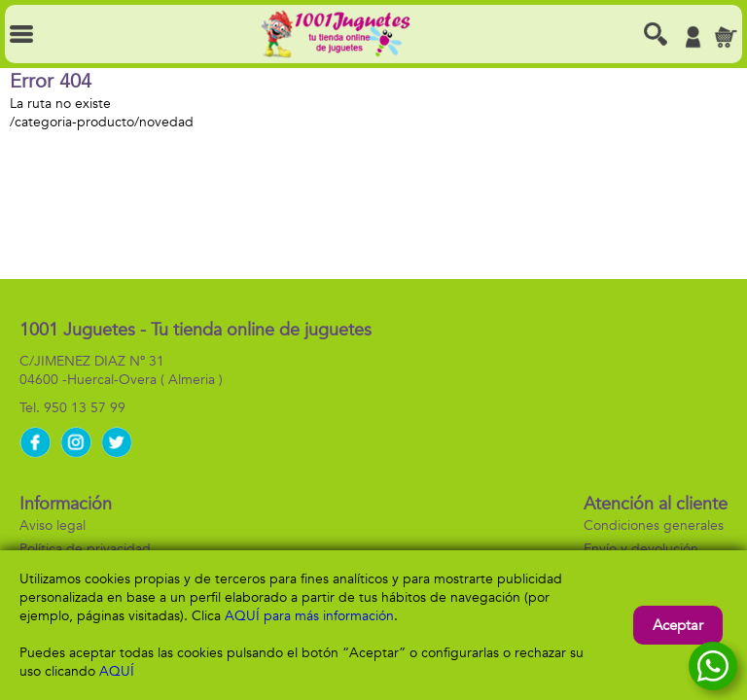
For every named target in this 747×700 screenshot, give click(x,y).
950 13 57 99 (85, 408)
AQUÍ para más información (309, 616)
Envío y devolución (641, 549)
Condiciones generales (654, 525)
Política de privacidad (85, 549)
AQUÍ (117, 671)
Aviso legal (53, 525)
